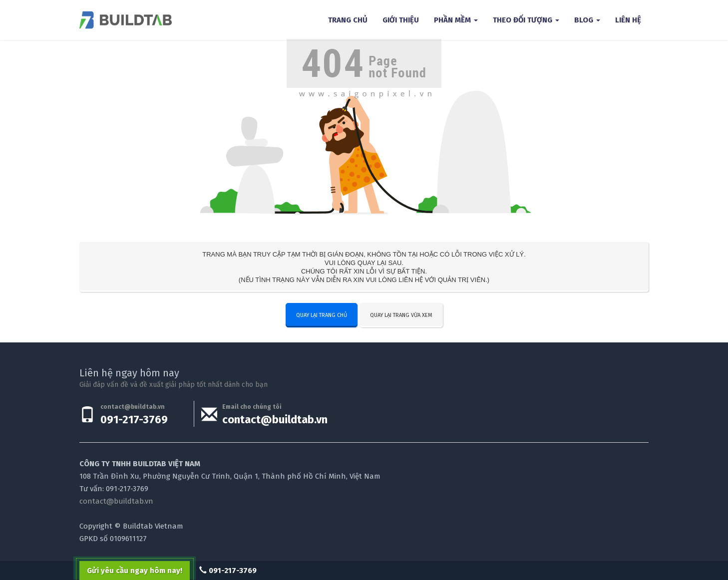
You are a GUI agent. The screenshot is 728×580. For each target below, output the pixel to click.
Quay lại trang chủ (322, 315)
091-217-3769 (134, 420)
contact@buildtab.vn (275, 420)
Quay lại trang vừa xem (401, 315)
